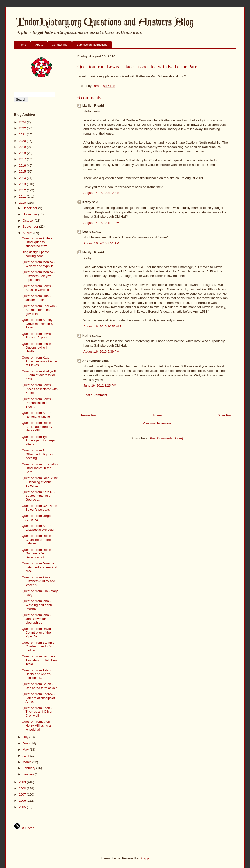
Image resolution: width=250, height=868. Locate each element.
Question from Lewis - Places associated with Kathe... (40, 389)
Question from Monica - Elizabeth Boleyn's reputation (38, 276)
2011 (23, 197)
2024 (23, 122)
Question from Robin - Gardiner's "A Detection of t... (37, 553)
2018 (23, 153)
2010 (23, 203)
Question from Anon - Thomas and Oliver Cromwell (37, 712)
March (28, 762)
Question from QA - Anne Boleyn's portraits (39, 508)
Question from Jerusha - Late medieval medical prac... (39, 567)
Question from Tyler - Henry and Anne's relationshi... (36, 674)
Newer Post (89, 415)
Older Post (225, 415)
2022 (23, 128)
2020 (23, 141)
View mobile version (157, 423)
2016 (23, 165)
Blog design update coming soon (35, 254)
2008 (23, 788)
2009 (23, 782)
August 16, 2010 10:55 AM (102, 326)
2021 (23, 134)
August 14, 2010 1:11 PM (101, 223)
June (27, 743)
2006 (23, 801)
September (31, 227)
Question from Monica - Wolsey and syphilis (38, 264)
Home (22, 45)
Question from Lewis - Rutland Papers (37, 336)
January (29, 774)
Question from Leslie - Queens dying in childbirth (37, 348)
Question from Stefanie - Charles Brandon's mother (39, 646)
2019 (23, 147)
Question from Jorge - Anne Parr (37, 518)
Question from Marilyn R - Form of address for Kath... (39, 375)
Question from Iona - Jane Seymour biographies (36, 619)
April (26, 756)
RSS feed (24, 828)
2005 (23, 807)
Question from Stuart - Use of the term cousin (39, 686)
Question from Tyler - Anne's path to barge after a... (38, 440)
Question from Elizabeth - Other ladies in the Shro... (40, 468)
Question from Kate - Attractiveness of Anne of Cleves (39, 361)
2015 (23, 172)
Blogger (145, 858)
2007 (23, 795)
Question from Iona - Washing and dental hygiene (37, 605)
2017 (23, 159)
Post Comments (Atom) (166, 438)
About (39, 45)
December (31, 208)
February (30, 768)
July (26, 737)
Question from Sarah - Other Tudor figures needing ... (37, 454)
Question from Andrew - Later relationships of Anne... (38, 698)
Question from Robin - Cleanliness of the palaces (37, 540)
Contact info (60, 45)
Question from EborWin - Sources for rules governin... (39, 310)
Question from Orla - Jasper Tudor (36, 298)
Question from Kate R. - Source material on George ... (38, 496)
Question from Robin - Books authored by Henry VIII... (37, 427)
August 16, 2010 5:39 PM (101, 352)
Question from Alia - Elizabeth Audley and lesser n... (38, 581)
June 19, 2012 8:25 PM (100, 386)
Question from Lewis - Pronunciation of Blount (37, 403)
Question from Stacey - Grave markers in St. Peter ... (38, 324)
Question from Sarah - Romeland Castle (37, 415)
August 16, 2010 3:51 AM (101, 243)
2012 (23, 190)
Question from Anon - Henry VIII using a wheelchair (37, 725)
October (29, 220)
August (28, 233)
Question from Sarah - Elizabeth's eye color (38, 528)
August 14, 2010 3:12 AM (101, 193)
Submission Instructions (92, 45)
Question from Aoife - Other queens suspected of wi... (37, 242)
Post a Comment (95, 395)
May (26, 750)
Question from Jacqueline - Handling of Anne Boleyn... (40, 482)
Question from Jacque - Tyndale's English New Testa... (39, 660)
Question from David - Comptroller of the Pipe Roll (37, 632)
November (31, 214)
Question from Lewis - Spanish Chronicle (37, 288)
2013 (23, 184)
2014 (23, 178)
